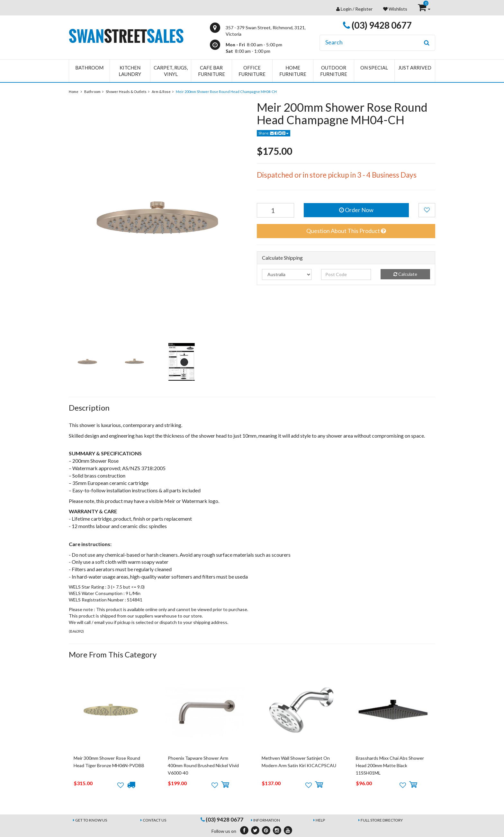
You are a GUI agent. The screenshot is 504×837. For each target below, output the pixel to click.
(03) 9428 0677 (377, 25)
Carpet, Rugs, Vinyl (171, 71)
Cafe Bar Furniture (212, 71)
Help (320, 820)
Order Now (356, 210)
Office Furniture (252, 71)
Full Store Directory (382, 820)
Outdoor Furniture (334, 71)
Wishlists (395, 9)
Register (364, 9)
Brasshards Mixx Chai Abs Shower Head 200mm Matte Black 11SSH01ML (390, 766)
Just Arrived (415, 68)
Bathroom (89, 68)
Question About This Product (346, 231)
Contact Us (154, 820)
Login (346, 9)
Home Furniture (293, 71)
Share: (274, 133)
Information (267, 820)
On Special (374, 68)
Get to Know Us (91, 820)
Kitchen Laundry (130, 71)
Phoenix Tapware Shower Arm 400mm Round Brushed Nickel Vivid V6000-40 (203, 766)
